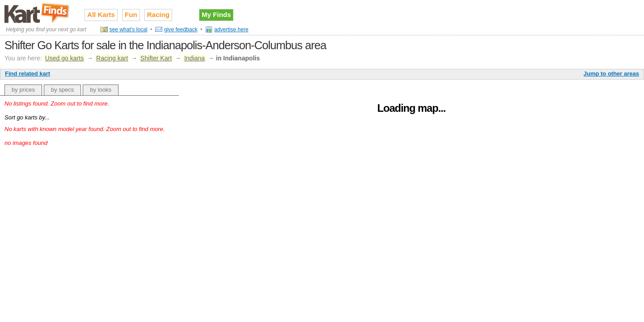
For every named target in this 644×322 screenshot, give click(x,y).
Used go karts (65, 58)
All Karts (101, 15)
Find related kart (28, 74)
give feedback (181, 30)
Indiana (195, 58)
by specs (62, 90)
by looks (101, 90)
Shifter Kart (156, 58)
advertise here (231, 30)
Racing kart (112, 58)
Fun (131, 15)
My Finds (216, 15)
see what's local (129, 30)
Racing (158, 15)
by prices (23, 90)
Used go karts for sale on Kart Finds (38, 13)
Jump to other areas (611, 74)
